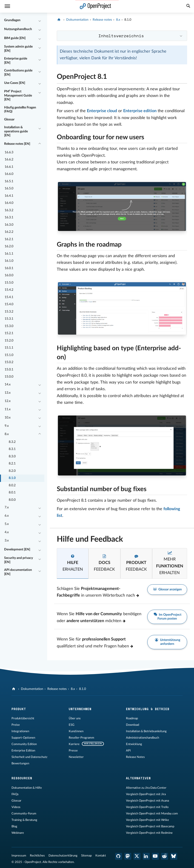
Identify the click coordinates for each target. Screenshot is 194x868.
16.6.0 (9, 174)
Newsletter (76, 757)
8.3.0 (12, 456)
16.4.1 (9, 196)
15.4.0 (9, 304)
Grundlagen (12, 20)
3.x (7, 541)
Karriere (74, 744)
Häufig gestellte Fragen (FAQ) (20, 110)
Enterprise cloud (102, 111)
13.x (8, 393)
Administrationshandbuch (143, 738)
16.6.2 (9, 159)
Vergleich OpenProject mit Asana (147, 801)
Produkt (19, 709)
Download (133, 725)
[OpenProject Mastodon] (128, 856)
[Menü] (7, 6)
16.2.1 (9, 239)
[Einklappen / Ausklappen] (40, 20)
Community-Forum (24, 814)
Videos (16, 807)
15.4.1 (9, 297)
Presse (73, 751)
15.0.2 (9, 362)
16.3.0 (9, 225)
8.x (7, 434)
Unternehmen (80, 709)
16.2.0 (9, 246)
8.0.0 (12, 500)
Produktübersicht (23, 718)
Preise (16, 725)
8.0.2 (12, 485)
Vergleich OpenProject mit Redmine (149, 833)
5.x (7, 524)
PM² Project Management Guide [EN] (18, 95)
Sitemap (86, 856)
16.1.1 (9, 254)
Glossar (9, 120)
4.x (7, 532)
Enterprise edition (140, 111)
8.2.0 (12, 471)
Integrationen (20, 731)
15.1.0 (9, 355)
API (128, 751)
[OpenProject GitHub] (119, 856)
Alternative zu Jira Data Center (146, 788)
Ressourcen (22, 778)
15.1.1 (9, 348)
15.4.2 (9, 290)
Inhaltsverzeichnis (121, 36)
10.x (8, 418)
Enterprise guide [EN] (16, 61)
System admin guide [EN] (18, 49)
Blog (14, 826)
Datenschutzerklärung (63, 856)
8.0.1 (12, 492)
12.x (8, 401)
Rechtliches (37, 856)
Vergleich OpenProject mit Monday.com (152, 814)
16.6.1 (9, 167)
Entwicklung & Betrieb (148, 709)
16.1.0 (9, 261)
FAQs (15, 794)
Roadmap (132, 718)
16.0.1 (9, 268)
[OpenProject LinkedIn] (146, 856)
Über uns (75, 718)
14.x (8, 384)
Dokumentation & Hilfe (27, 788)
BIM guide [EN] (15, 38)
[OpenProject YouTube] (155, 856)
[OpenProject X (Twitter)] (137, 856)
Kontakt (101, 856)
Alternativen (138, 778)
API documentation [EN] (18, 572)
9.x (7, 426)
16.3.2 (9, 210)
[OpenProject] (59, 20)
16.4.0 (9, 203)
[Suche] (188, 6)
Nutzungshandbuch (18, 29)
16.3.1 (9, 217)
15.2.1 (9, 333)
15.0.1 (9, 370)
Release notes (102, 20)
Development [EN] (17, 549)
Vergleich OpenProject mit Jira (146, 794)
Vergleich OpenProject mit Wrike (147, 820)
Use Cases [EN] (15, 83)
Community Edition (24, 744)
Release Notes (135, 757)
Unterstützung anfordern (167, 642)
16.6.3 (9, 152)
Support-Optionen (23, 738)
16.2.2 (9, 232)
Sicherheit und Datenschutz (29, 757)
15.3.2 (9, 312)
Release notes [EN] (17, 144)
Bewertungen (20, 763)
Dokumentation (77, 20)
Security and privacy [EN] (19, 560)
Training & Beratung (24, 820)
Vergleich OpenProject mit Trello (147, 807)
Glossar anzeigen (167, 590)
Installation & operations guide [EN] (16, 131)
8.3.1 (12, 449)
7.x (7, 507)
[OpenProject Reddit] (165, 856)
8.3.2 (12, 442)
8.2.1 (12, 464)
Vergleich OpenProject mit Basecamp (150, 826)
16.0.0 (9, 275)
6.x (7, 516)
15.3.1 (9, 319)
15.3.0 (9, 326)
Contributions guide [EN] (18, 73)
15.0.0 (9, 377)
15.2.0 (9, 341)
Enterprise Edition (23, 751)
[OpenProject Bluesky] (174, 856)
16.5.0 (9, 188)
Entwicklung (134, 744)
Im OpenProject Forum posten (167, 617)
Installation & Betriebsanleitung (146, 731)
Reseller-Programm (81, 738)
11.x (8, 409)
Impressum (19, 856)
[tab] (73, 563)
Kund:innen (76, 731)
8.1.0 (12, 478)
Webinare (18, 833)
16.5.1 (9, 181)
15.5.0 (9, 283)
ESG (72, 725)
